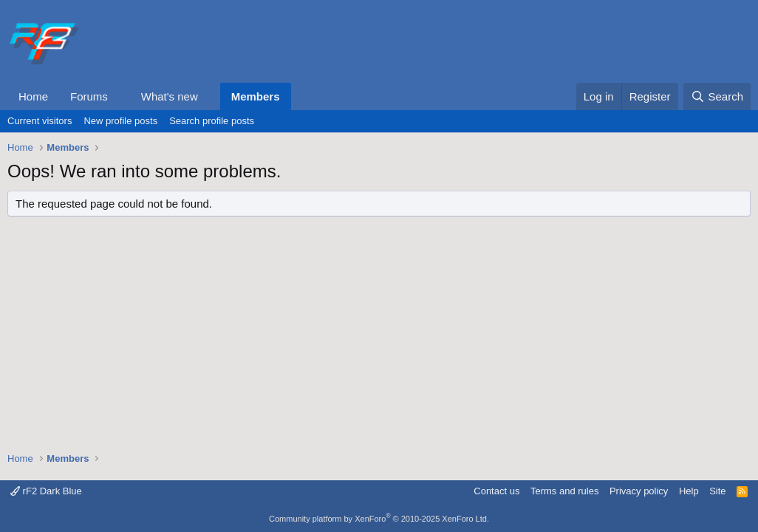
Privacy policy (639, 491)
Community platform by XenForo (379, 519)
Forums (89, 96)
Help (689, 491)
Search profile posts (212, 121)
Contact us (496, 491)
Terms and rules (564, 491)
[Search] (717, 96)
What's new (170, 96)
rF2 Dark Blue (46, 491)
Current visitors (40, 121)
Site (717, 491)
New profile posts (120, 121)
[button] (120, 96)
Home (33, 96)
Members (256, 96)
